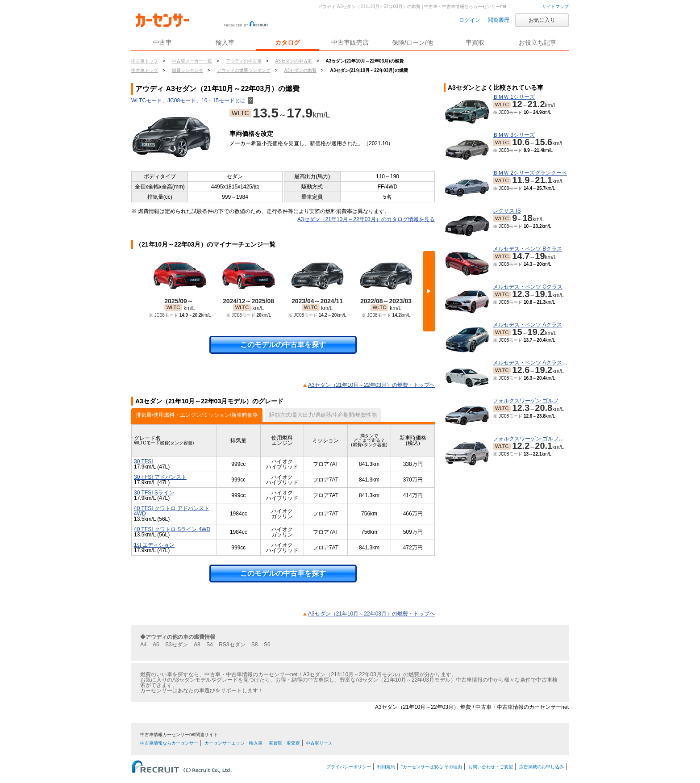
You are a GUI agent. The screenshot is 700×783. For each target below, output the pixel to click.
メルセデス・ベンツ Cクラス (528, 287)
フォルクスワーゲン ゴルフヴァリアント (542, 439)
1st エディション (154, 545)
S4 (210, 645)
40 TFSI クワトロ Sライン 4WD (172, 529)
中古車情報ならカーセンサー (169, 743)
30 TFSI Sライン (154, 493)
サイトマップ (555, 6)
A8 (197, 645)
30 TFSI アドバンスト (160, 477)
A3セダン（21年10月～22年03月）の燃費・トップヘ (371, 385)
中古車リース (319, 743)
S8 (255, 645)
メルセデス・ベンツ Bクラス (527, 249)
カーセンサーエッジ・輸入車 (233, 743)
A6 (156, 645)
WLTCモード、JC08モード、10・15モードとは (192, 100)
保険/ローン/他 (412, 42)
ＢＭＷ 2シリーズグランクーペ (530, 173)
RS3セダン (232, 645)
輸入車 (225, 42)
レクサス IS (507, 211)
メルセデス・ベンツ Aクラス (527, 325)
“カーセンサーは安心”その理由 (432, 767)
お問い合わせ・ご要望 (491, 767)
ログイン (470, 20)
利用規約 (386, 767)
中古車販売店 (350, 42)
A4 (144, 645)
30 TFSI (143, 461)
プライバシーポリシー (349, 767)
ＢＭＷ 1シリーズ (514, 97)
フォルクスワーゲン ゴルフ (526, 401)
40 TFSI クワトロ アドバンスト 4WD (172, 511)
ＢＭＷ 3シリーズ (514, 135)
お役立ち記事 (537, 42)
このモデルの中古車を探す (283, 345)
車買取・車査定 (284, 743)
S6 (267, 645)
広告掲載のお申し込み (542, 767)
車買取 (475, 42)
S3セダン (177, 645)
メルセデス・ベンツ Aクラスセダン (535, 363)
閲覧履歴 (499, 20)
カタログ (287, 42)
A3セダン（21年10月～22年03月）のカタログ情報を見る (366, 219)
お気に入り (542, 20)
